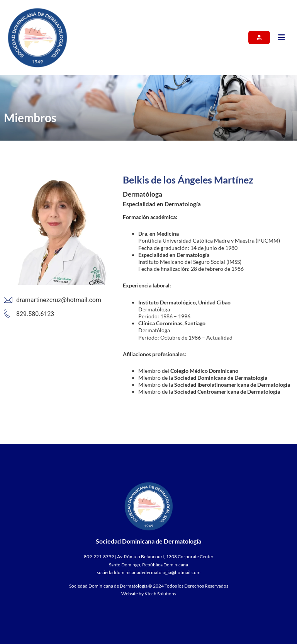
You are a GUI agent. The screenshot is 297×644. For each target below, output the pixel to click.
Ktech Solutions (160, 594)
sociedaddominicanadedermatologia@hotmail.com (149, 572)
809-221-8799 (99, 556)
